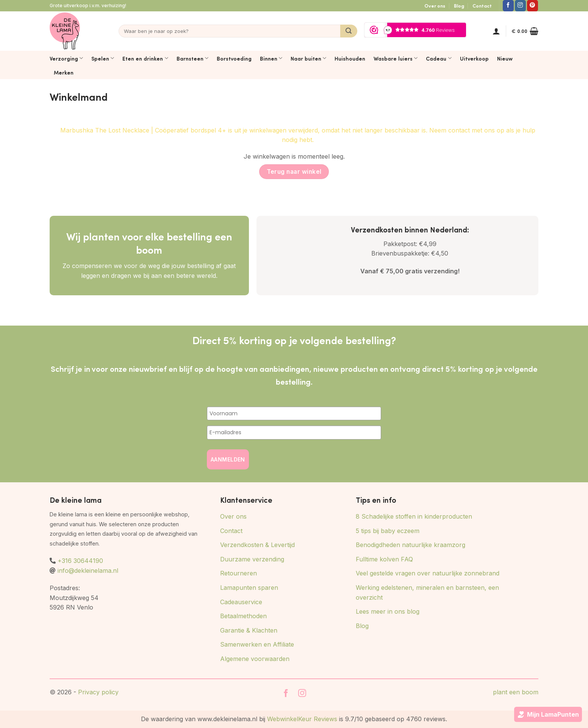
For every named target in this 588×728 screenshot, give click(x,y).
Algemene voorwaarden (255, 659)
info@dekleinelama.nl (88, 571)
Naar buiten (308, 58)
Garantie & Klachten (249, 630)
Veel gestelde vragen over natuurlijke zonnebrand (428, 573)
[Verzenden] (349, 31)
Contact (482, 6)
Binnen (271, 58)
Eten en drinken (145, 58)
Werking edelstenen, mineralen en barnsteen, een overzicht (427, 592)
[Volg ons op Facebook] (508, 6)
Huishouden (350, 58)
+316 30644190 (80, 561)
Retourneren (238, 573)
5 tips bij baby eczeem (388, 531)
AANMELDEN (228, 459)
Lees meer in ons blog (388, 611)
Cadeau (439, 58)
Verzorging (66, 58)
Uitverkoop (474, 58)
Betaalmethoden (243, 616)
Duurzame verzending (252, 559)
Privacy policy (98, 692)
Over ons (435, 6)
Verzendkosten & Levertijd (257, 545)
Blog (459, 6)
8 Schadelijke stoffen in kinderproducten (414, 516)
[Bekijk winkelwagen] (525, 31)
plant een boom (516, 692)
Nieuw (505, 58)
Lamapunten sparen (249, 588)
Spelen (103, 58)
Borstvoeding (234, 58)
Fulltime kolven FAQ (384, 559)
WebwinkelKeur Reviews (302, 719)
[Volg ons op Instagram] (520, 6)
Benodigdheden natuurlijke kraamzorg (411, 545)
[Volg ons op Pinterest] (532, 6)
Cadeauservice (241, 602)
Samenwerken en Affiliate (257, 644)
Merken (64, 72)
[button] (496, 31)
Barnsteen (192, 58)
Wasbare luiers (396, 58)
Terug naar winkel (294, 172)
